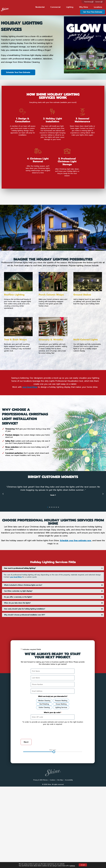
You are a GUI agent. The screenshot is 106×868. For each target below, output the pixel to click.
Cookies (52, 840)
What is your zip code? (53, 773)
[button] (3, 554)
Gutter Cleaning (44, 768)
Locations (98, 7)
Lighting (70, 7)
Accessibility (69, 840)
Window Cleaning (44, 761)
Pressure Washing (61, 761)
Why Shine (84, 7)
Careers (99, 2)
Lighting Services (61, 768)
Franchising (89, 2)
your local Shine (30, 447)
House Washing (61, 764)
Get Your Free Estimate (93, 12)
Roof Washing (44, 764)
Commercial (55, 7)
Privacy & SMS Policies (41, 840)
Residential (40, 7)
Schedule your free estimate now (76, 601)
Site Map (60, 840)
